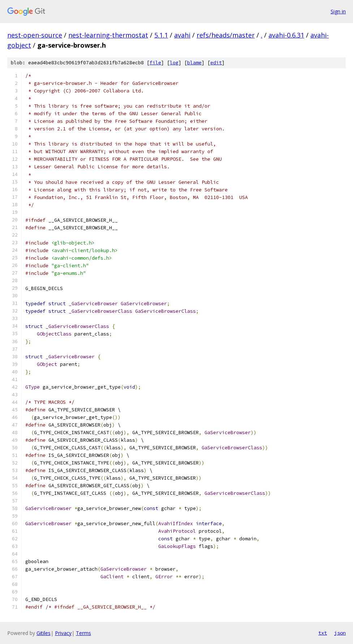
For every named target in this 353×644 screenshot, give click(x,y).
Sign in (338, 11)
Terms (83, 633)
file (155, 63)
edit (216, 63)
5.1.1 (161, 35)
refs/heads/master (226, 35)
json (340, 633)
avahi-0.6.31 (286, 35)
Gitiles (44, 633)
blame (194, 63)
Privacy (63, 633)
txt (323, 633)
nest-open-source (35, 35)
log (174, 63)
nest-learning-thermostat (108, 35)
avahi (182, 35)
